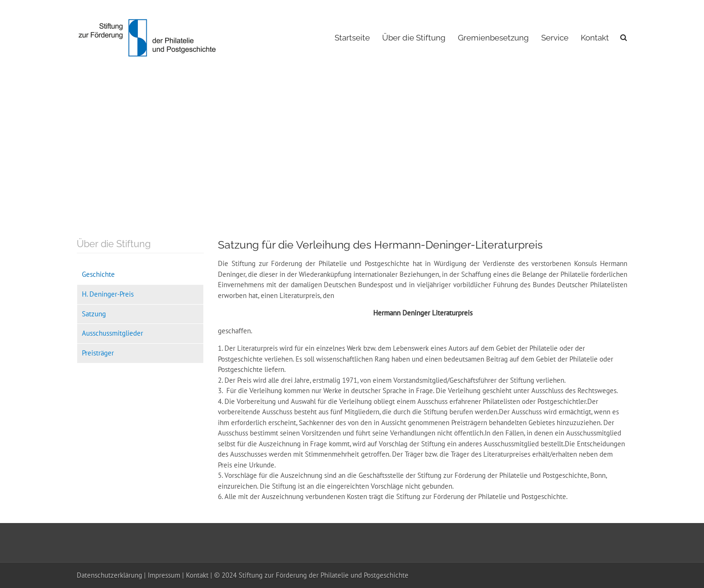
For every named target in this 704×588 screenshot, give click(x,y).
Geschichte (98, 274)
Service (555, 38)
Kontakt (595, 38)
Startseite (352, 38)
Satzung (94, 314)
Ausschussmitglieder (112, 333)
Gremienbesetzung (493, 38)
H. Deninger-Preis (108, 294)
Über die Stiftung (414, 38)
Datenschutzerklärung (109, 575)
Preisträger (98, 353)
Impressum (164, 575)
